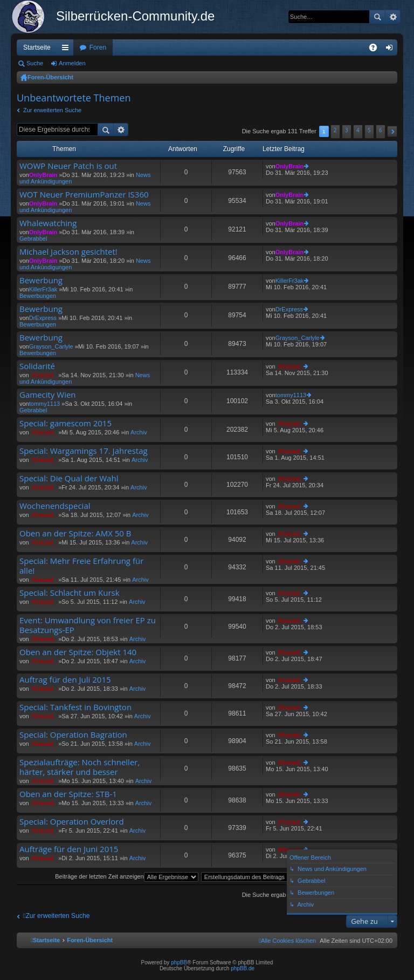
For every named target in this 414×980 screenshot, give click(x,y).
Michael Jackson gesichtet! (68, 252)
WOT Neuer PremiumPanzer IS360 (84, 195)
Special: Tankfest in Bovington (75, 707)
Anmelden (72, 63)
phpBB (179, 962)
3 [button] (347, 130)
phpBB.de (243, 968)
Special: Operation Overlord (72, 822)
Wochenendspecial (55, 506)
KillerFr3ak (43, 289)
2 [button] (335, 130)
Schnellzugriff (67, 50)
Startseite (37, 47)
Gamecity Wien (48, 395)
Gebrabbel (33, 239)
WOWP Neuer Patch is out (68, 166)
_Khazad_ (43, 375)
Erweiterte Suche (393, 17)
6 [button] (381, 130)
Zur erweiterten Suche (52, 110)
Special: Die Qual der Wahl (69, 478)
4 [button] (358, 130)
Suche (377, 17)
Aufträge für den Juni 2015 (69, 849)
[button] (392, 131)
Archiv (139, 432)
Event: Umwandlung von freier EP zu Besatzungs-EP (88, 625)
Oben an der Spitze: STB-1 (68, 794)
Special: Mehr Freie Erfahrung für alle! (81, 566)
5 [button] (369, 130)
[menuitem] (287, 941)
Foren (98, 47)
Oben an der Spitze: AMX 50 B (75, 533)
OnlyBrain (43, 175)
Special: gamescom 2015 (65, 423)
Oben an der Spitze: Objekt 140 (78, 652)
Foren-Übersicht (50, 77)
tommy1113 (44, 404)
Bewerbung (41, 280)
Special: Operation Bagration (73, 735)
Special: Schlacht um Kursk (70, 593)
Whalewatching (48, 223)
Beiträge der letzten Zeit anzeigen (127, 876)
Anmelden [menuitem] (392, 50)
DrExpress (43, 318)
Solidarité (37, 366)
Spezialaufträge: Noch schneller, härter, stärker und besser (80, 767)
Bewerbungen (38, 296)
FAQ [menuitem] (377, 50)
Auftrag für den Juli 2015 (65, 680)
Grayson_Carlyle (51, 346)
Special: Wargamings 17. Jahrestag (84, 451)
